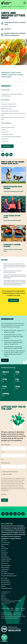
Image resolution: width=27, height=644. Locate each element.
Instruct (10, 613)
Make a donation (14, 300)
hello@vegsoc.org (5, 599)
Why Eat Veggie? (5, 580)
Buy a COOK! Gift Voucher (7, 573)
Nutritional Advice (6, 584)
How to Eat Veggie (6, 582)
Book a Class (4, 571)
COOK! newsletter (7, 474)
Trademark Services (6, 559)
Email (5, 463)
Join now (5, 360)
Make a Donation (5, 567)
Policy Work (4, 555)
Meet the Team (5, 544)
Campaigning (4, 553)
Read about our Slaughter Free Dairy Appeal (13, 191)
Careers (8, 608)
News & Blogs (5, 548)
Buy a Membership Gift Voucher (9, 575)
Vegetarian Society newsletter (11, 472)
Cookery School (5, 557)
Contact (3, 608)
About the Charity (6, 542)
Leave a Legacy (5, 569)
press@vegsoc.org (5, 603)
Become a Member (6, 565)
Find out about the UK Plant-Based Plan (12, 220)
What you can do (5, 563)
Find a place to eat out (7, 588)
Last (2, 459)
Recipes (10, 6)
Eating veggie (4, 6)
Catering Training (6, 561)
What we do (4, 551)
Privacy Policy (4, 489)
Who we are (4, 540)
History (3, 546)
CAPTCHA (4, 494)
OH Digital (18, 613)
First (2, 452)
